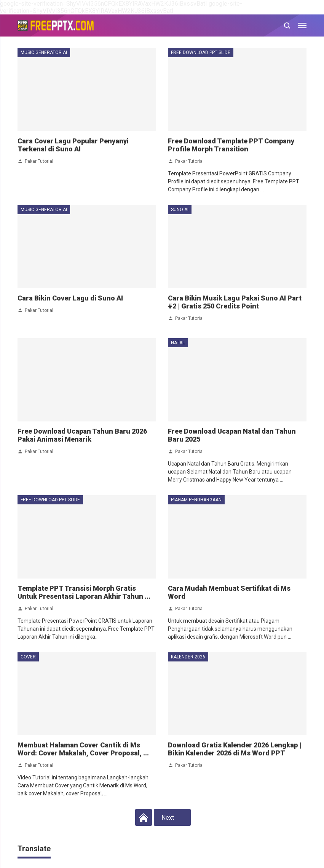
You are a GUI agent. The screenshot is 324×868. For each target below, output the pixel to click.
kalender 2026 (188, 657)
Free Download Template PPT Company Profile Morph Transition (231, 145)
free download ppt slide (201, 52)
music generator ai (44, 52)
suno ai (180, 210)
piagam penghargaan (196, 500)
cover (28, 657)
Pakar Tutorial (39, 161)
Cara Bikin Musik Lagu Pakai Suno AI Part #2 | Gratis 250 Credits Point (235, 302)
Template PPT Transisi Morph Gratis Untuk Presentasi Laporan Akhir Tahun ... (84, 592)
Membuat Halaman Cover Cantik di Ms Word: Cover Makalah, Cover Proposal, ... (83, 749)
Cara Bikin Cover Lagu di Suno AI (70, 298)
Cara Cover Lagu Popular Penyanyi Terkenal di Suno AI (73, 145)
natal (178, 343)
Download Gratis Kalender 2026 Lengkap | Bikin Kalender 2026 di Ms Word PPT (235, 749)
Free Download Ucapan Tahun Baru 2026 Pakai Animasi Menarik (82, 435)
